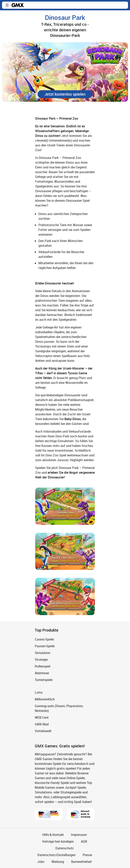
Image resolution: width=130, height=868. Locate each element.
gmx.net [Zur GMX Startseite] (18, 5)
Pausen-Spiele (45, 646)
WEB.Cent (42, 717)
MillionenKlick (45, 699)
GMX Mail (42, 724)
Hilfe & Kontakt (53, 835)
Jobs (41, 862)
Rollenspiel (43, 666)
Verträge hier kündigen (58, 841)
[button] (7, 5)
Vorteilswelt (43, 731)
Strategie (41, 660)
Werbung (58, 862)
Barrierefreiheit (81, 862)
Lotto (39, 692)
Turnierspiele (44, 680)
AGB (84, 841)
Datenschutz (65, 848)
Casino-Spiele (44, 639)
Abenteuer (42, 673)
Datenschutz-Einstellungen (56, 855)
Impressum (79, 835)
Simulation (43, 653)
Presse (87, 855)
